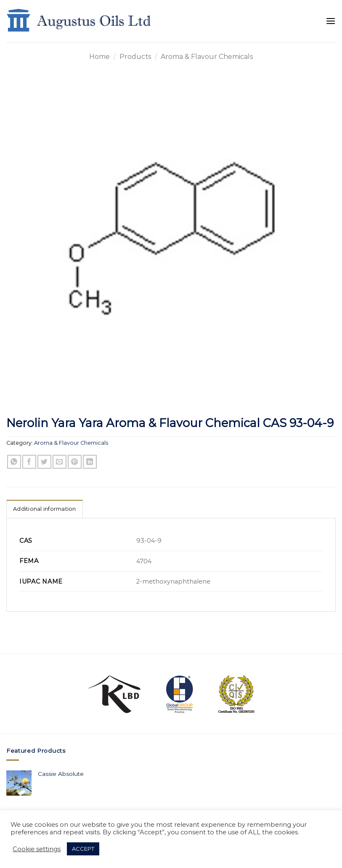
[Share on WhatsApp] (14, 462)
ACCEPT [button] (83, 849)
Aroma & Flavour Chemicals (207, 57)
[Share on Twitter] (44, 462)
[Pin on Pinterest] (75, 462)
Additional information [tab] (45, 509)
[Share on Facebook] (29, 462)
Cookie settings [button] (37, 849)
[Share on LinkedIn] (90, 462)
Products (135, 57)
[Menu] (331, 21)
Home (99, 57)
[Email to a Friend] (60, 462)
